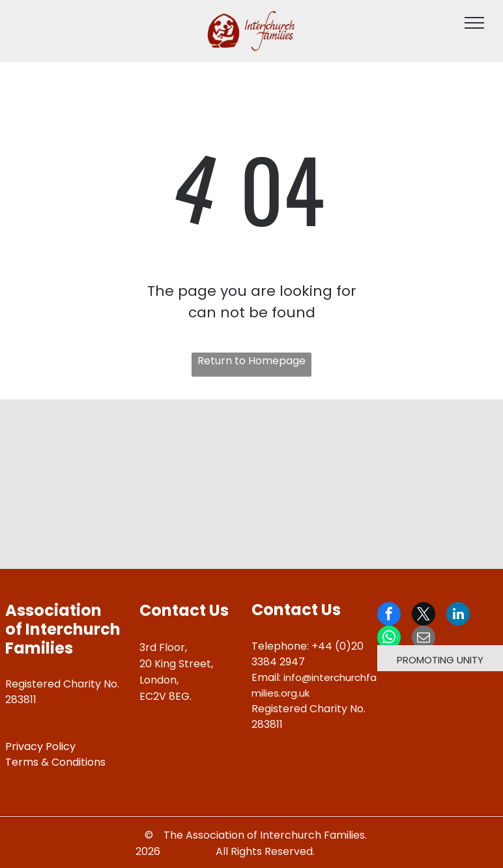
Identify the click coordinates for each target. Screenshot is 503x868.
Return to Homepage (251, 361)
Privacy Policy (40, 746)
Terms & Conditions (55, 762)
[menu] (474, 23)
